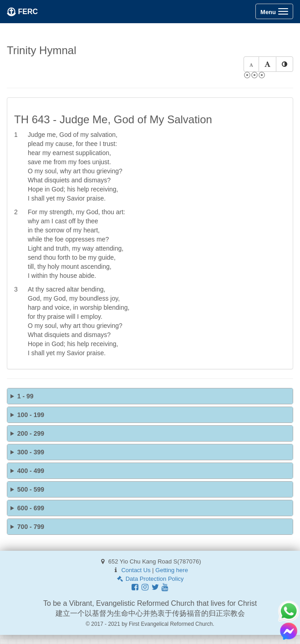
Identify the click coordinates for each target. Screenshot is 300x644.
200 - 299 (31, 433)
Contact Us (136, 570)
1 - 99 (25, 396)
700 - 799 (31, 527)
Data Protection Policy (150, 579)
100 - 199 (31, 415)
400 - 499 (31, 471)
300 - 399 (31, 452)
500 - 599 (31, 489)
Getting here (172, 570)
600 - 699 (31, 508)
